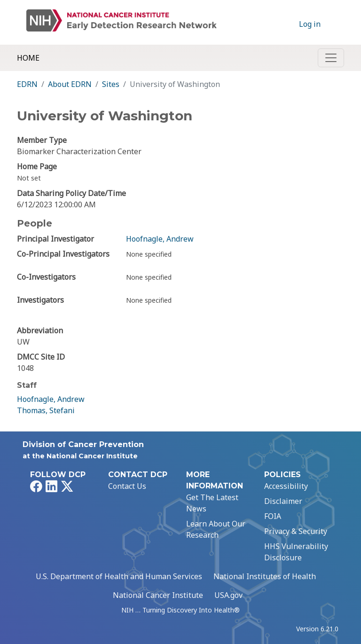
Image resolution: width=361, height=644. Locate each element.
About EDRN (70, 84)
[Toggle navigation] (331, 58)
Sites (111, 84)
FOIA (273, 516)
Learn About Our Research (216, 529)
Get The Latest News (212, 503)
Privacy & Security (296, 531)
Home (28, 58)
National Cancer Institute (158, 595)
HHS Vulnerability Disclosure (296, 552)
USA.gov (228, 595)
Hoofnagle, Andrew (160, 239)
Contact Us (127, 486)
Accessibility (286, 486)
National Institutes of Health (265, 576)
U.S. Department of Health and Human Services (119, 576)
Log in (310, 24)
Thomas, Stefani (46, 410)
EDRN (27, 84)
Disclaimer (283, 501)
